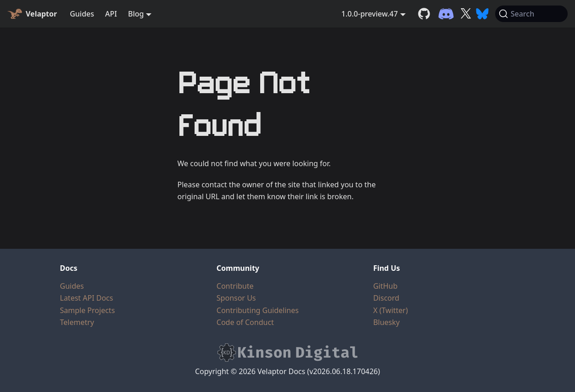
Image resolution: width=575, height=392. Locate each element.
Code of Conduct (245, 322)
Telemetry (77, 322)
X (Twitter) (391, 310)
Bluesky (386, 322)
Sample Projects (88, 310)
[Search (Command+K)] (531, 14)
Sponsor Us (236, 298)
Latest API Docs (87, 298)
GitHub (385, 286)
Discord (386, 298)
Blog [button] (136, 14)
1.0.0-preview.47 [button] (370, 14)
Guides (82, 14)
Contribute (235, 286)
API (111, 14)
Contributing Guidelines (258, 310)
